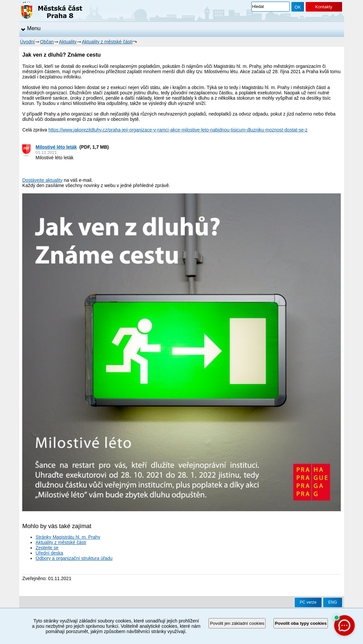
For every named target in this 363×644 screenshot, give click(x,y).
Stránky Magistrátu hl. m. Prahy (68, 537)
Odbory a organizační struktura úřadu (74, 558)
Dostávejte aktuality (42, 180)
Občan (47, 42)
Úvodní (28, 42)
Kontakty (324, 7)
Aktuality (68, 42)
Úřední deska (49, 553)
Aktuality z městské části (107, 42)
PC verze (308, 602)
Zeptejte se (47, 548)
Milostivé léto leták (56, 147)
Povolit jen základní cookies (237, 623)
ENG (333, 602)
